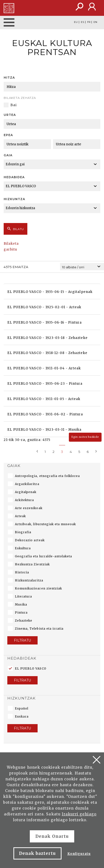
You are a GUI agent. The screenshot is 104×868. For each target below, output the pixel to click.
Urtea (10, 115)
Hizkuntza (14, 199)
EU (76, 22)
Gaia (8, 155)
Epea (8, 135)
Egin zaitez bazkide (85, 437)
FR (89, 22)
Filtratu (22, 640)
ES (82, 22)
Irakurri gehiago (79, 814)
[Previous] (37, 451)
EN (95, 22)
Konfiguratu (79, 854)
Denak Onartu (52, 836)
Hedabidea (14, 177)
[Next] (96, 451)
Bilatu (16, 229)
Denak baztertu (37, 853)
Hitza (9, 78)
